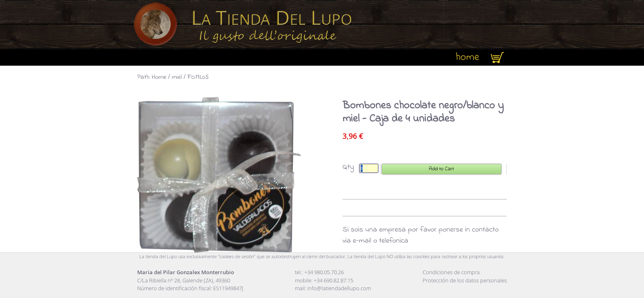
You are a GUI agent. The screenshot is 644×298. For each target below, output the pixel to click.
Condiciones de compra (451, 272)
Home (159, 77)
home (467, 57)
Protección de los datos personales (465, 280)
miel (177, 77)
